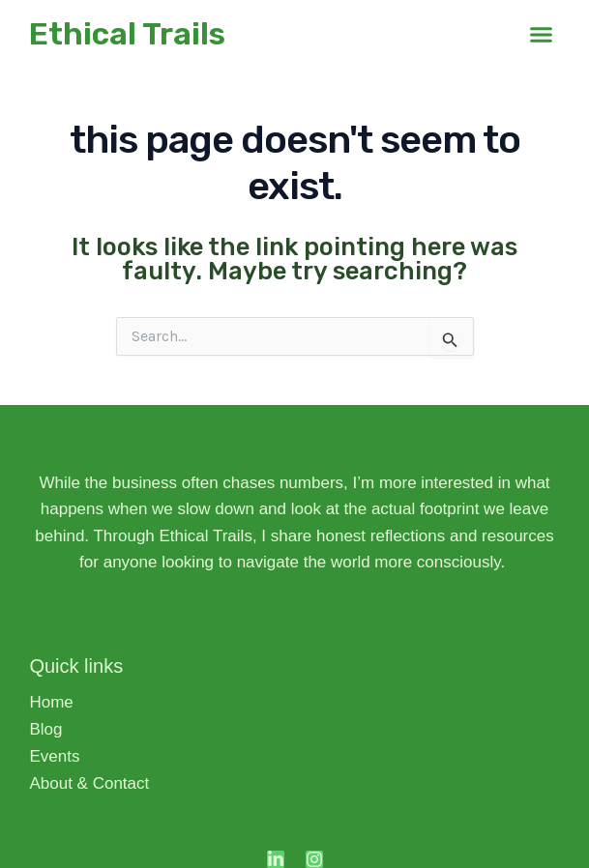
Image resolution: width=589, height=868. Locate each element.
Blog (50, 730)
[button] (542, 34)
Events (54, 756)
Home (51, 702)
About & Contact (89, 783)
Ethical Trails (127, 34)
